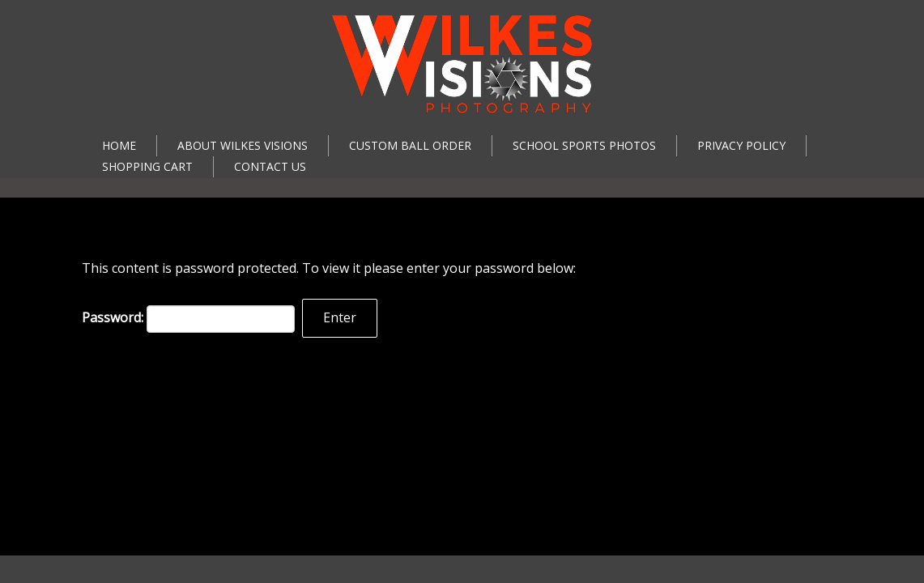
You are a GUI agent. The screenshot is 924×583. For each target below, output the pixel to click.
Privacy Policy (741, 145)
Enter (340, 317)
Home (119, 145)
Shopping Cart (147, 166)
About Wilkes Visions (243, 145)
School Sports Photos (584, 145)
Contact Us (270, 166)
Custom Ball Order (410, 145)
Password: (188, 319)
